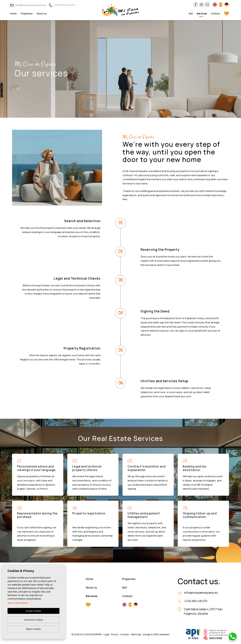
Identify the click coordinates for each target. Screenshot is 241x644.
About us (42, 13)
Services (202, 13)
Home (13, 13)
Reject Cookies (33, 629)
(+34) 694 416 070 (62, 5)
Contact (215, 13)
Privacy (115, 634)
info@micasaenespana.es (28, 5)
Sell (191, 13)
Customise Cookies (33, 620)
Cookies (125, 634)
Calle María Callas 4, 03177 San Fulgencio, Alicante (203, 611)
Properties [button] (27, 13)
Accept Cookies (33, 611)
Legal (106, 634)
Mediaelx (165, 634)
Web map (136, 634)
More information (18, 603)
